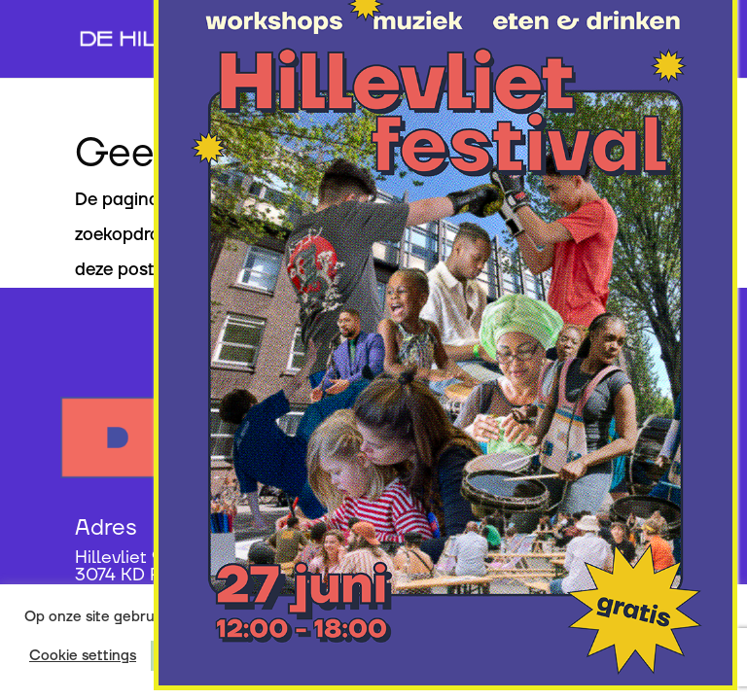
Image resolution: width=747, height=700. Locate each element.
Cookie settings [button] (83, 656)
